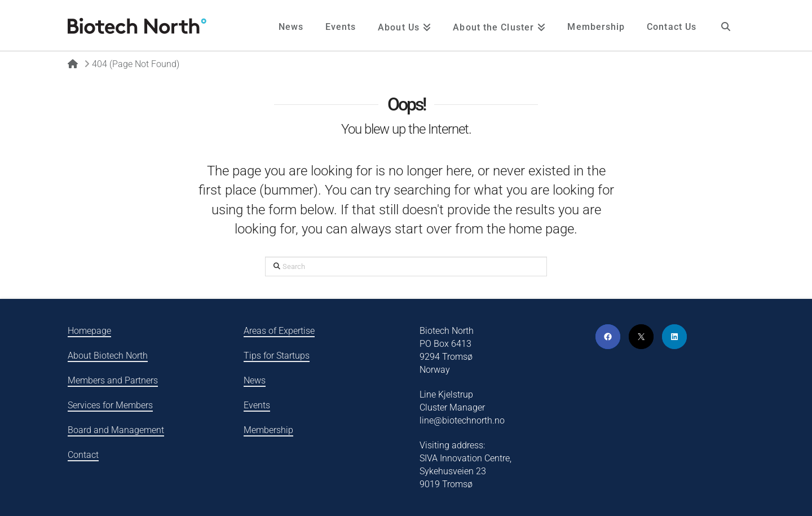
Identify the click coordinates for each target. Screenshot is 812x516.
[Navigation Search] (726, 25)
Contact (83, 455)
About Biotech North (108, 356)
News (255, 380)
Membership (268, 430)
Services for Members (110, 405)
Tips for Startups (277, 356)
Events (257, 405)
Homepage (89, 331)
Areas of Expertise (279, 331)
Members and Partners (113, 380)
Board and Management (116, 430)
